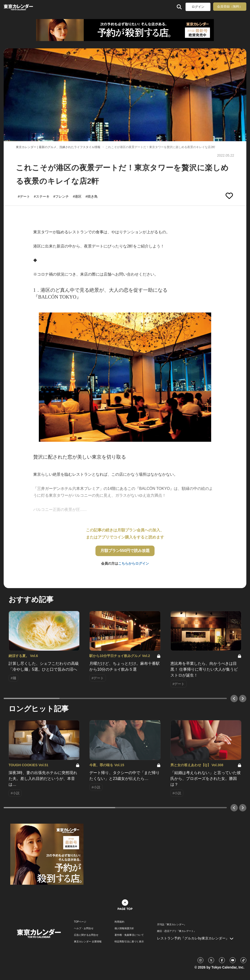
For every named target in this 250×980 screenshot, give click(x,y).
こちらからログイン (134, 563)
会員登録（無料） (230, 6)
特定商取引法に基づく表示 (129, 942)
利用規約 (119, 922)
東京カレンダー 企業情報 (88, 942)
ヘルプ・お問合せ (84, 928)
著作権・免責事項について (129, 935)
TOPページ (80, 922)
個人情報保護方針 (124, 928)
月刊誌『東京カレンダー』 (172, 925)
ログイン (198, 7)
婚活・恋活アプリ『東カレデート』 (177, 931)
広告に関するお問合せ (86, 935)
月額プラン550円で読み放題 (125, 551)
